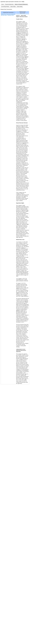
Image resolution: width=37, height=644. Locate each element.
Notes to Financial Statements (21, 4)
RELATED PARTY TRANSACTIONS (7, 15)
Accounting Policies (5, 7)
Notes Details (20, 7)
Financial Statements (9, 4)
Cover (3, 4)
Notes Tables (13, 7)
